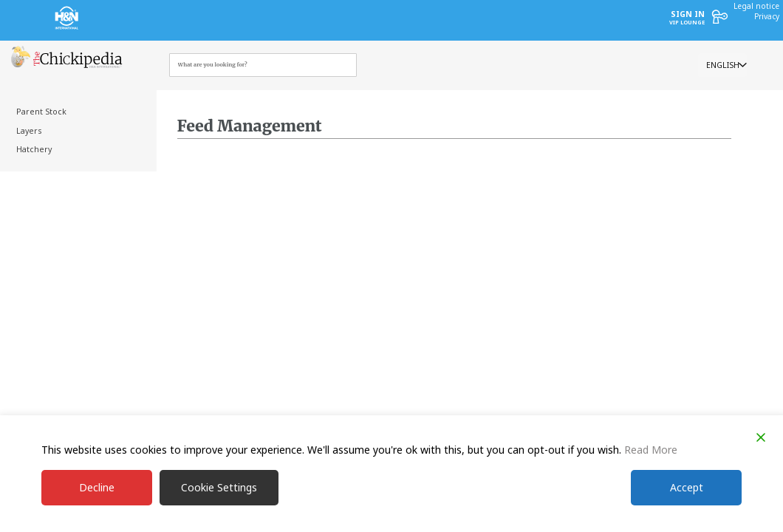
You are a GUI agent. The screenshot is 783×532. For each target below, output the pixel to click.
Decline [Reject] (97, 487)
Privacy (767, 16)
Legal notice (756, 6)
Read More (651, 450)
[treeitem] (75, 112)
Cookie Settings (219, 487)
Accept (687, 487)
